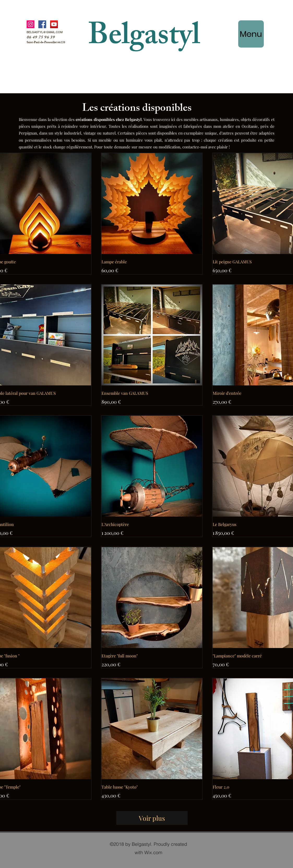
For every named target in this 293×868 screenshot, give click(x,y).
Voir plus (152, 818)
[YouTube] (54, 24)
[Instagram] (31, 24)
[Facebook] (42, 24)
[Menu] (251, 34)
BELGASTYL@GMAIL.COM (45, 32)
